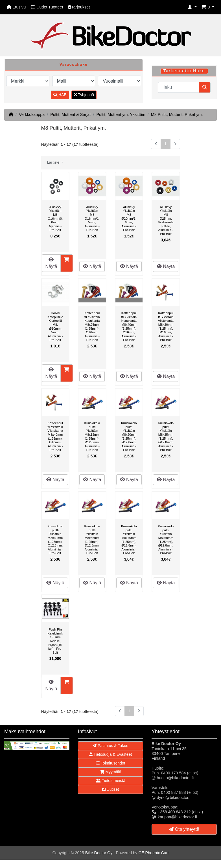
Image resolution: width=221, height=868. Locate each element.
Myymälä (111, 772)
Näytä (51, 263)
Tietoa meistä (110, 781)
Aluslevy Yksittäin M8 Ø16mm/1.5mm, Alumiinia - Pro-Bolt (92, 219)
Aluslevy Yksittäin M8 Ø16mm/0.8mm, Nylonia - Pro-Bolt (55, 219)
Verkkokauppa (32, 114)
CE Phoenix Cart (153, 853)
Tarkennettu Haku (184, 71)
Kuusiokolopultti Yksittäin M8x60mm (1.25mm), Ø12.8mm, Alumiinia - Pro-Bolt (166, 540)
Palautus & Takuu (110, 746)
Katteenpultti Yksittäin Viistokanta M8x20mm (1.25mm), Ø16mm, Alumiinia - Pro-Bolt (166, 326)
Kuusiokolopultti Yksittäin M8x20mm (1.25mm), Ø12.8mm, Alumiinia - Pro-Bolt (129, 436)
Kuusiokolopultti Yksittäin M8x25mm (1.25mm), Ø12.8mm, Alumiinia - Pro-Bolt (166, 436)
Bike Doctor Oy (99, 853)
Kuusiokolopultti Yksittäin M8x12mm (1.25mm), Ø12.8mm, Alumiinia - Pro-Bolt (92, 436)
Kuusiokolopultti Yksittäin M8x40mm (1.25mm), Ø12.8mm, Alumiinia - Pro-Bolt (129, 540)
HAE (60, 95)
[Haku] (178, 87)
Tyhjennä (84, 95)
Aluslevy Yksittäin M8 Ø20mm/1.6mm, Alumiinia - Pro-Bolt (129, 219)
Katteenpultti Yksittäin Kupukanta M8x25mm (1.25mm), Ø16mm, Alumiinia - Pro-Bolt (92, 326)
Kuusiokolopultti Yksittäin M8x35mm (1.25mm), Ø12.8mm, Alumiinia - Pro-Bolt (92, 540)
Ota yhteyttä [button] (184, 829)
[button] (192, 7)
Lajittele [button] (54, 162)
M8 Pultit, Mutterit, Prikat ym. (177, 114)
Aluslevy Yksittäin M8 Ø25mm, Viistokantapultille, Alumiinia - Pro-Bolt (166, 220)
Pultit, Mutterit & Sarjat (70, 114)
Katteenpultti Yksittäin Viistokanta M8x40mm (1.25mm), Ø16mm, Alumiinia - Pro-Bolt (55, 436)
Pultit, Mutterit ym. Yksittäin (121, 114)
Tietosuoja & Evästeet (110, 754)
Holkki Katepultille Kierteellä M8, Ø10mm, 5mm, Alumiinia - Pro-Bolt (55, 326)
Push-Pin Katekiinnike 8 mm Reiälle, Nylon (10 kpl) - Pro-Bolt (55, 641)
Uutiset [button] (110, 789)
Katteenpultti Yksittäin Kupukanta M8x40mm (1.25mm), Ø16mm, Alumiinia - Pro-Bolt (129, 326)
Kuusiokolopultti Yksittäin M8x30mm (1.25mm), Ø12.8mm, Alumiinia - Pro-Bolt (55, 540)
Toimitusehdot (110, 763)
